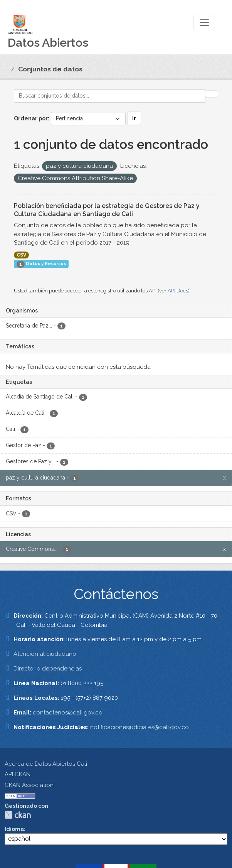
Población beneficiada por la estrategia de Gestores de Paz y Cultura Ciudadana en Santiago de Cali (107, 210)
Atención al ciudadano (45, 654)
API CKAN (18, 774)
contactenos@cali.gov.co (68, 713)
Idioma (14, 829)
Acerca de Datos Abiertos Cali (46, 764)
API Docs (178, 291)
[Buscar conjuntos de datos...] (110, 96)
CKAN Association (29, 785)
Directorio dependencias (48, 669)
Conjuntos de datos (50, 69)
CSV (21, 255)
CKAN (18, 815)
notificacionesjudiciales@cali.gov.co (140, 727)
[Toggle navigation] (204, 22)
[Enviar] (212, 94)
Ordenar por (31, 118)
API (153, 291)
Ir (134, 118)
